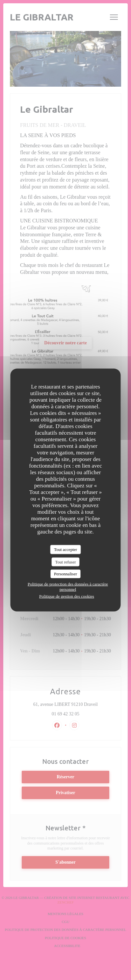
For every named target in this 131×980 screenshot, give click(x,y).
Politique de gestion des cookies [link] (67, 596)
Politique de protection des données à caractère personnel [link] (68, 586)
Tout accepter (65, 549)
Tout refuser (66, 562)
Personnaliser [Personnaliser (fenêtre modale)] (65, 574)
